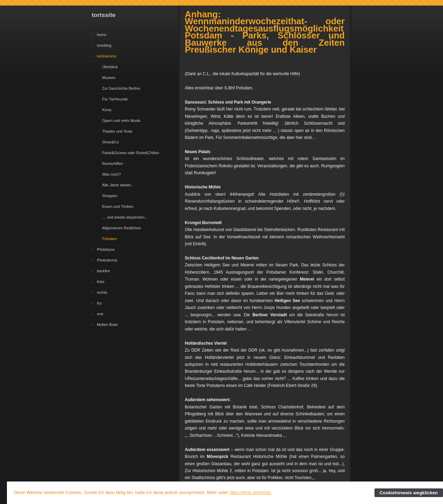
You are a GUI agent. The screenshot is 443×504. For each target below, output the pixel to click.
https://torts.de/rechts (250, 492)
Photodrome (107, 260)
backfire (103, 271)
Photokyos (106, 249)
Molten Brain (107, 325)
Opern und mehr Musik (121, 121)
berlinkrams (107, 56)
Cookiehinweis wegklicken (409, 493)
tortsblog (104, 45)
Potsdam (110, 239)
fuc (100, 303)
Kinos (107, 110)
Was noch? (111, 174)
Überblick (110, 67)
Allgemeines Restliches (121, 228)
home (102, 35)
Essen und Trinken (118, 206)
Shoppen (110, 196)
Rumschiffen (112, 163)
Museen (109, 78)
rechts (102, 292)
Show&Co (110, 142)
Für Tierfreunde (115, 99)
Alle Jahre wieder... (118, 185)
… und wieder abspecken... (125, 217)
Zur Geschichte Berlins (121, 88)
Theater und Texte (117, 131)
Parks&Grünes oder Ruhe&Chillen (131, 153)
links (101, 282)
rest (100, 314)
